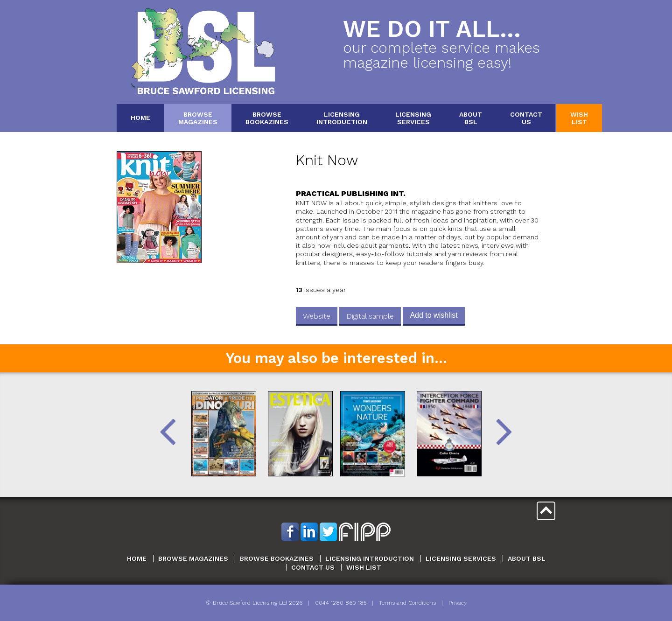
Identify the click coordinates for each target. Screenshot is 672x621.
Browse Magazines (193, 558)
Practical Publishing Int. (351, 193)
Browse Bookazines (277, 558)
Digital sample (370, 316)
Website (317, 316)
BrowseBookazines (267, 118)
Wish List (364, 567)
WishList (579, 118)
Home (140, 118)
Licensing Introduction (370, 558)
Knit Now (327, 160)
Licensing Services (461, 558)
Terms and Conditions (407, 603)
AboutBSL (471, 118)
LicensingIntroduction (342, 118)
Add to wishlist (434, 315)
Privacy (458, 603)
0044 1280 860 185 (341, 603)
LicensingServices (413, 118)
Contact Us (313, 567)
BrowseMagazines (198, 118)
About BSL (527, 558)
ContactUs (526, 118)
